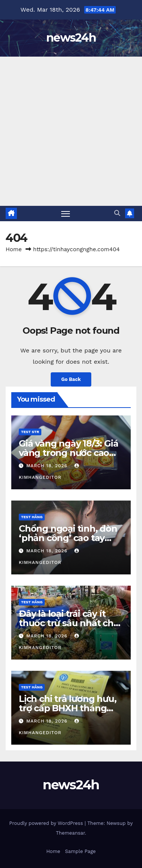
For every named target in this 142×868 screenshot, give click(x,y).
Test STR (30, 432)
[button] (117, 213)
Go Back (71, 379)
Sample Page (80, 851)
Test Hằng (32, 517)
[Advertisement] (71, 131)
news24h (71, 38)
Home (14, 249)
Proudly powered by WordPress (47, 823)
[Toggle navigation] (66, 214)
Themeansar (70, 833)
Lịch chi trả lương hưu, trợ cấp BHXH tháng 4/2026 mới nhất (67, 708)
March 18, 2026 (48, 466)
